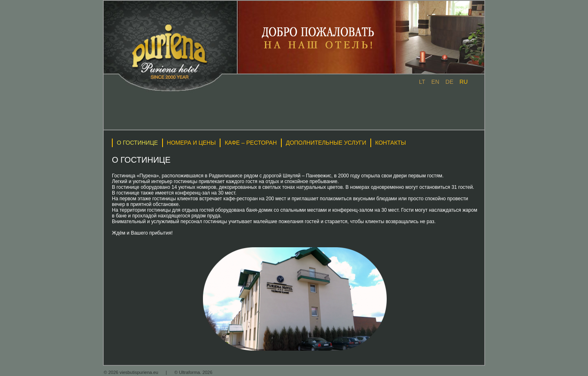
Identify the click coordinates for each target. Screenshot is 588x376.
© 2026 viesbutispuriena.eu (132, 372)
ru (463, 82)
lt (422, 82)
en (435, 82)
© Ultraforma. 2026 (193, 372)
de (449, 82)
